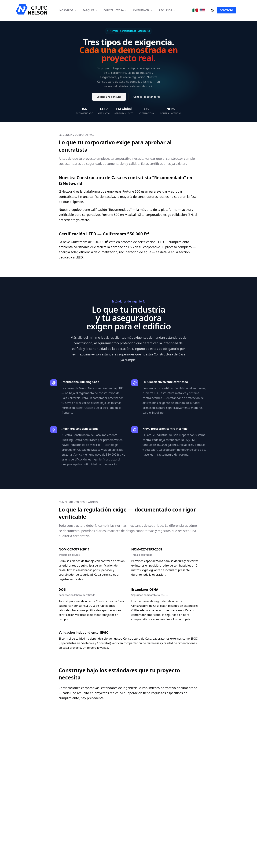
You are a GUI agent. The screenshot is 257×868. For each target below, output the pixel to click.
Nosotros (68, 10)
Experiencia (143, 10)
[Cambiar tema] (212, 10)
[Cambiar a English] (202, 10)
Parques (90, 10)
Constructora (115, 10)
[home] (32, 9)
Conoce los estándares (147, 97)
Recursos (167, 10)
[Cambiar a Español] (195, 10)
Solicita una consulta (109, 97)
